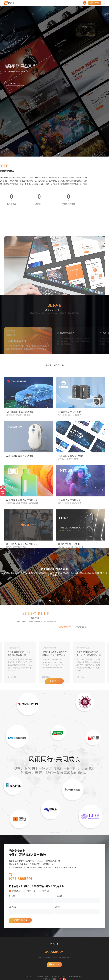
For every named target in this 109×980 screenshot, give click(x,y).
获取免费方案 (94, 3)
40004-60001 (54, 952)
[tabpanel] (54, 577)
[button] (50, 154)
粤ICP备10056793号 (50, 979)
